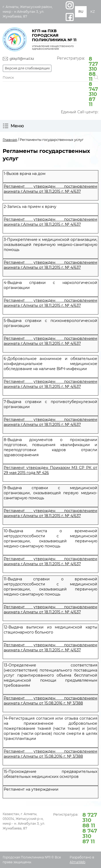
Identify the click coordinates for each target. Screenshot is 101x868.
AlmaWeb (77, 862)
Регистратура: (78, 81)
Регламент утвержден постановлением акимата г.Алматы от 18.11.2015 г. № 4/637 (50, 189)
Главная (10, 140)
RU (81, 12)
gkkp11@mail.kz (22, 59)
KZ (93, 12)
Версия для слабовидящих (27, 68)
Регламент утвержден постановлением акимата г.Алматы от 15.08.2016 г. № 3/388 (50, 701)
